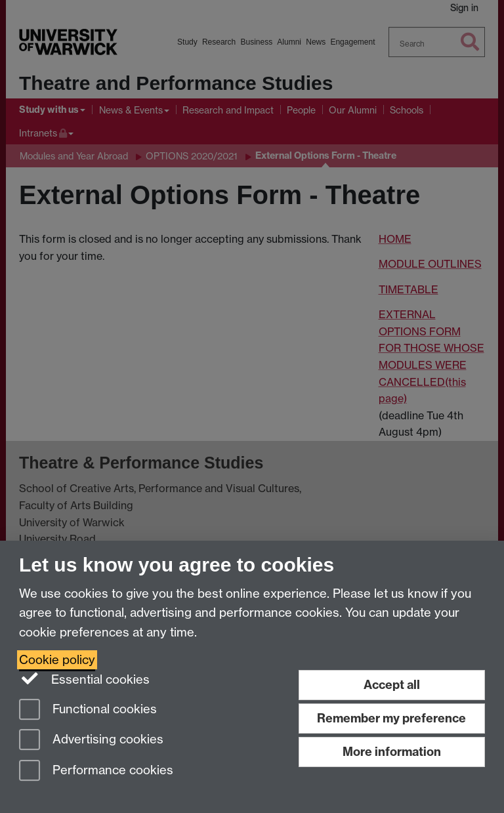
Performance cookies (96, 771)
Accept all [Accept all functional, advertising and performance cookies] (392, 685)
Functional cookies (88, 710)
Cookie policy (57, 660)
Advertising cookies (91, 740)
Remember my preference (391, 718)
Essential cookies (84, 678)
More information (392, 752)
